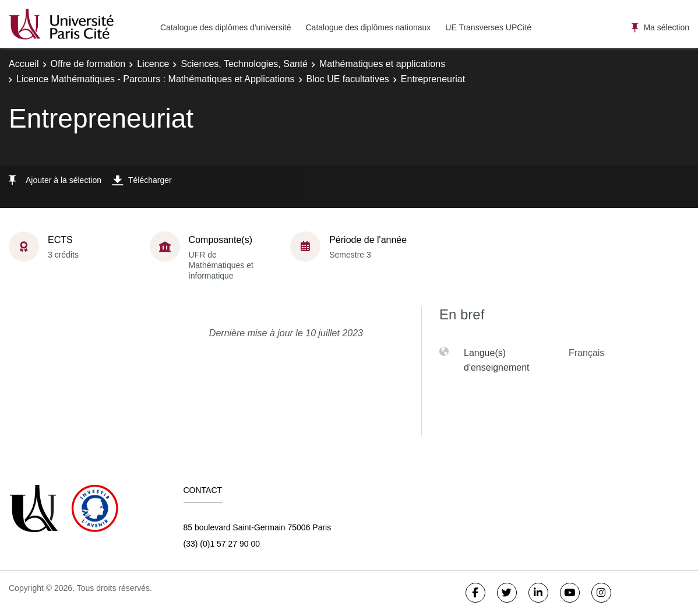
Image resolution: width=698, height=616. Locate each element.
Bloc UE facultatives (348, 79)
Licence (153, 64)
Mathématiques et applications (382, 64)
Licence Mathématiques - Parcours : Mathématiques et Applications (156, 79)
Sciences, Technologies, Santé (244, 64)
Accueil (24, 64)
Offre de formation (88, 64)
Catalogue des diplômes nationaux (368, 27)
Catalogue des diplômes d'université (225, 27)
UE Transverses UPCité (488, 27)
